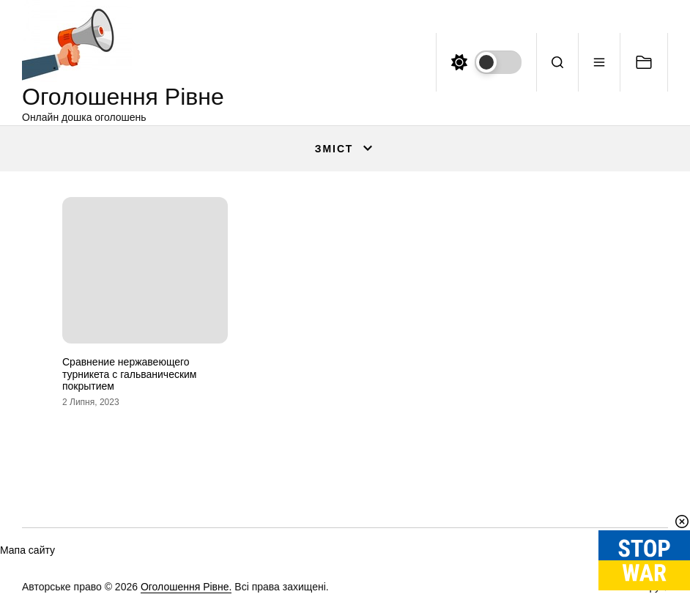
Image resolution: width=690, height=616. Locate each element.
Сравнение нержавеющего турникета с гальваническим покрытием (130, 374)
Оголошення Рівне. (186, 587)
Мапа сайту (27, 550)
